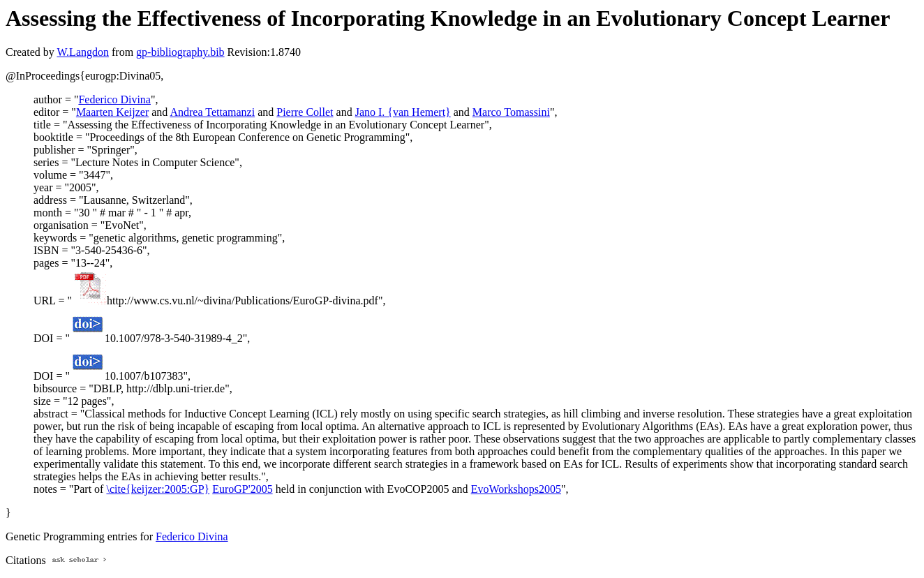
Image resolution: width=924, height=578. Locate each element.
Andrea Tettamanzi (212, 112)
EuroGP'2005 (242, 489)
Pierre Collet (305, 112)
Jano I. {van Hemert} (403, 112)
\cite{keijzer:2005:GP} (158, 489)
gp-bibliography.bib (180, 52)
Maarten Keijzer (112, 112)
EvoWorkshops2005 (516, 489)
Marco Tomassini (511, 112)
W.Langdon (83, 52)
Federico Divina (114, 99)
